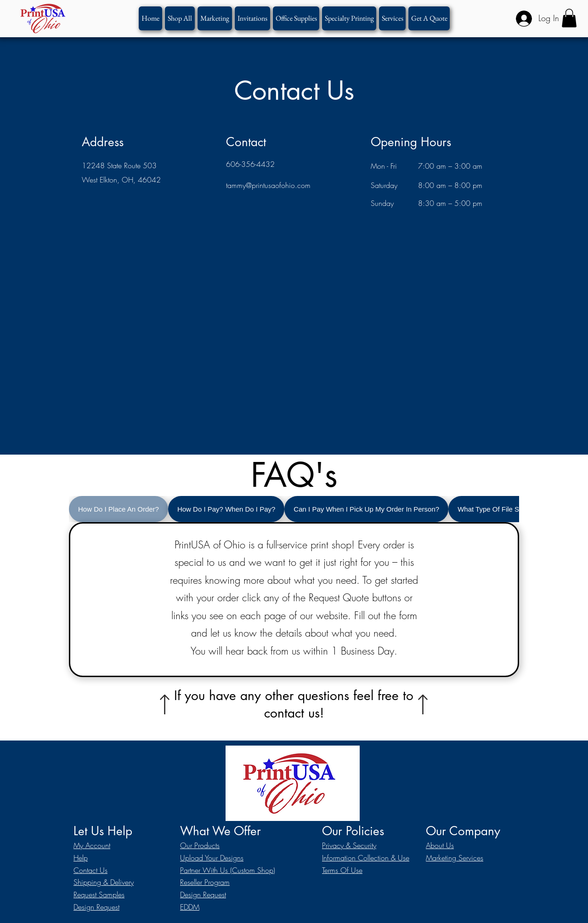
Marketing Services (455, 858)
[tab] (119, 509)
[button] (349, 18)
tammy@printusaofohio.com (268, 185)
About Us (440, 845)
